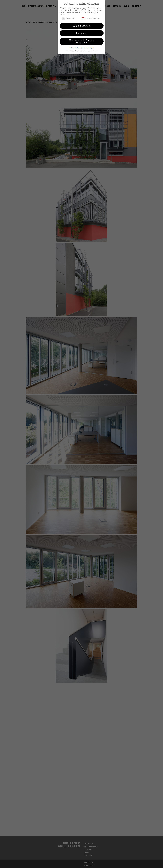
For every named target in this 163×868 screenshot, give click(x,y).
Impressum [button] (94, 50)
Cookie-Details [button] (70, 50)
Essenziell (69, 17)
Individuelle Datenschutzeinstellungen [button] (82, 47)
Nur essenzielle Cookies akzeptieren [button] (81, 40)
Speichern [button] (81, 32)
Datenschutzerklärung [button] (82, 50)
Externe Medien (91, 17)
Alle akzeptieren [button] (82, 25)
